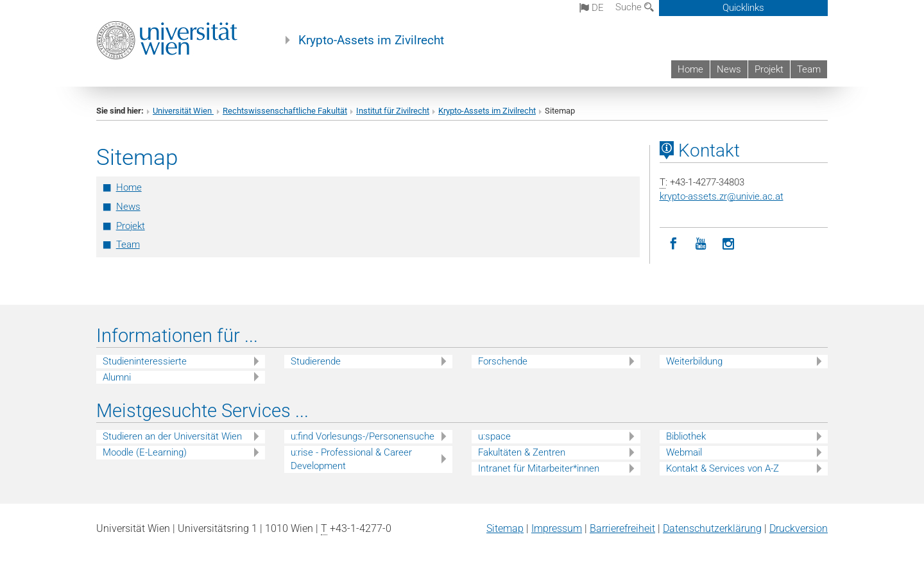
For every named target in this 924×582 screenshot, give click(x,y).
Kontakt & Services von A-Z (723, 468)
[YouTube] (701, 244)
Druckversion (799, 528)
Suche (635, 7)
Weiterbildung (694, 361)
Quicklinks (743, 8)
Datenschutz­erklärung (712, 528)
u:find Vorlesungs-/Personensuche (363, 436)
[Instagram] (729, 244)
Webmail (684, 452)
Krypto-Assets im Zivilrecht (371, 40)
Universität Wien (183, 111)
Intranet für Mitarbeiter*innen (539, 468)
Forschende (503, 361)
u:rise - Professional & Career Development (351, 459)
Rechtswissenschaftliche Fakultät (285, 111)
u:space (494, 436)
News (729, 69)
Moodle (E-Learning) (145, 452)
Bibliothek (686, 436)
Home (690, 69)
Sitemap (505, 528)
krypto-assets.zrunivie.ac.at (722, 196)
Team (809, 69)
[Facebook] (673, 244)
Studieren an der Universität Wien (172, 436)
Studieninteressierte (145, 361)
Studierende (316, 361)
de (592, 8)
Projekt (769, 69)
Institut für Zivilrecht (393, 111)
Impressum (557, 528)
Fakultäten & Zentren (522, 452)
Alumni (117, 377)
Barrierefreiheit (622, 528)
